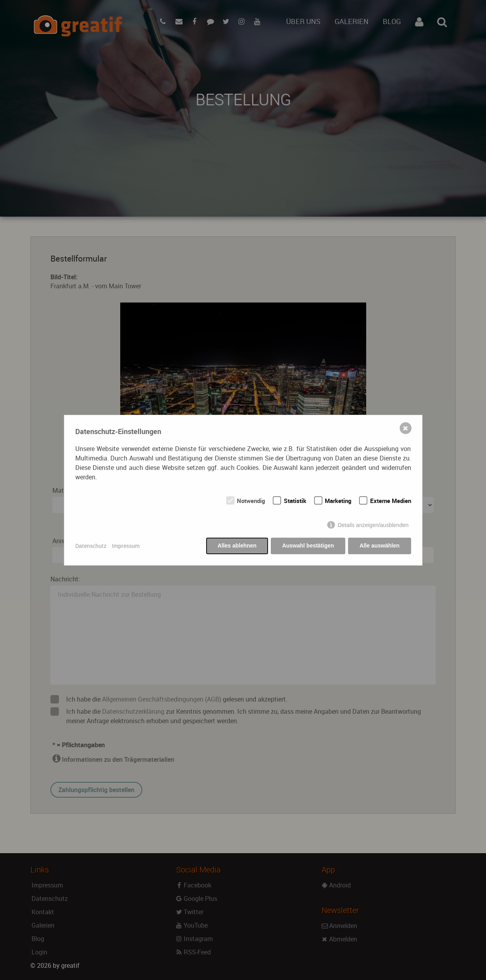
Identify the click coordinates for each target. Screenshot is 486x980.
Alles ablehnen (237, 546)
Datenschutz (91, 546)
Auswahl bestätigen (308, 546)
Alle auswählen (379, 546)
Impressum (126, 546)
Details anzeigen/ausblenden (373, 525)
